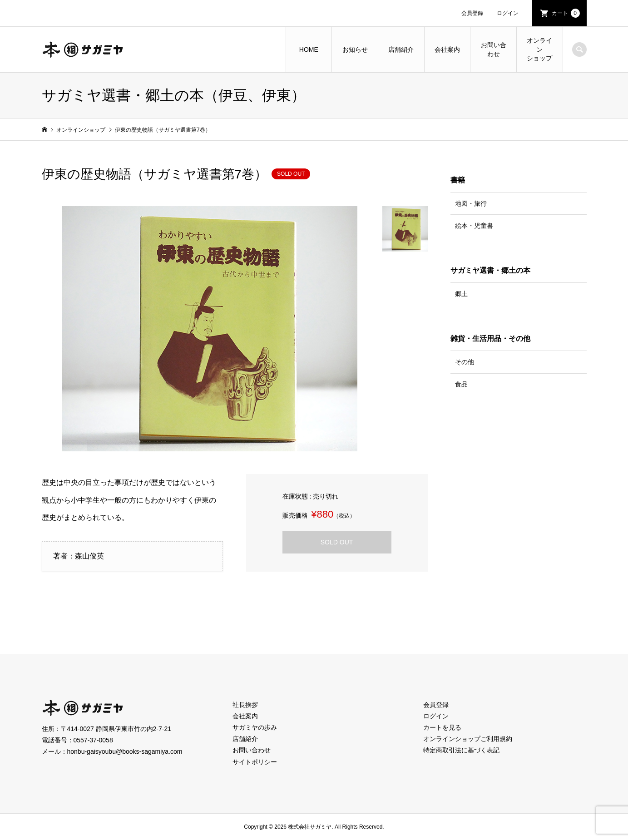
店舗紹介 (401, 49)
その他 (465, 362)
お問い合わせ (494, 49)
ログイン (508, 13)
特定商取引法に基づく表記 (461, 750)
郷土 (461, 294)
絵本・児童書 (474, 226)
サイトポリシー (255, 762)
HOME (309, 49)
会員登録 (472, 13)
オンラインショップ (539, 49)
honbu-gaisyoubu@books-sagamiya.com (125, 751)
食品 (461, 384)
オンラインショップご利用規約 (468, 739)
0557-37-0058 (93, 740)
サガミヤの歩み (255, 727)
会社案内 (447, 49)
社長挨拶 (245, 705)
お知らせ (355, 49)
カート (566, 13)
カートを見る (442, 727)
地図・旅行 (471, 203)
